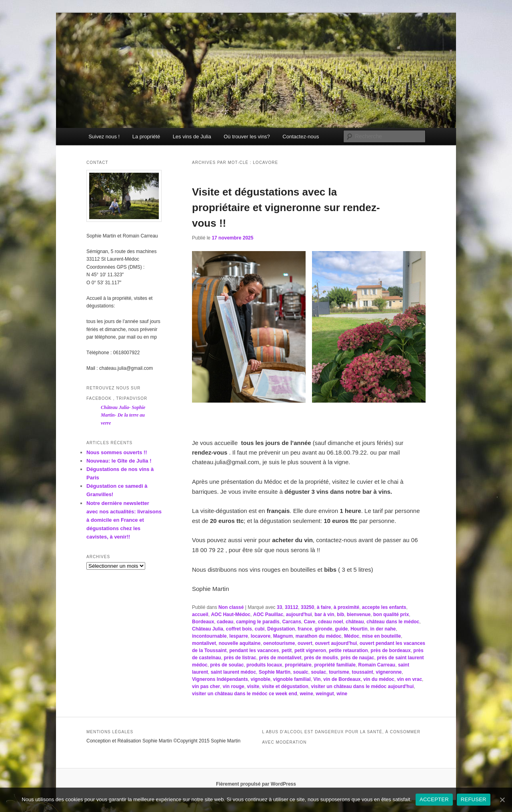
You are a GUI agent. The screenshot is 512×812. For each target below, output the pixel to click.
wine (342, 694)
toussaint (362, 672)
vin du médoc (379, 679)
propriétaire (298, 665)
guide (341, 629)
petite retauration (348, 650)
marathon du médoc (319, 636)
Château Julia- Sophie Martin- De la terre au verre (123, 415)
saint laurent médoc (233, 672)
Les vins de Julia (192, 137)
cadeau (225, 622)
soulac (318, 672)
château (355, 622)
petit (287, 650)
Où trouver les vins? (247, 137)
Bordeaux (203, 622)
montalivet (204, 643)
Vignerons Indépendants (220, 679)
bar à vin (324, 614)
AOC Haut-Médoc (231, 614)
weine (306, 694)
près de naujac (358, 658)
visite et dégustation (285, 686)
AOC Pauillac (268, 614)
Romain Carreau (377, 665)
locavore (261, 636)
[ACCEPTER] (502, 800)
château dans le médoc (393, 622)
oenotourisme (279, 643)
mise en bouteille (381, 636)
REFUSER (474, 799)
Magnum (283, 636)
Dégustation (281, 629)
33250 (307, 607)
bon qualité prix (391, 614)
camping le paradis (258, 622)
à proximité (346, 607)
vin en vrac (409, 679)
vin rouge (234, 686)
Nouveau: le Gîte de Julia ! (119, 461)
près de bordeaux (391, 650)
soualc (301, 672)
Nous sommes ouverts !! (117, 452)
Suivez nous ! (104, 137)
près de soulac (227, 665)
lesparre (239, 636)
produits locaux (264, 665)
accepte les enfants (384, 607)
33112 (291, 607)
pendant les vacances (254, 650)
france (305, 629)
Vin (317, 679)
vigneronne (389, 672)
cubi (260, 629)
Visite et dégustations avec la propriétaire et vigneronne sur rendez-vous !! (286, 207)
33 (279, 607)
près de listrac (240, 658)
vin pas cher (206, 686)
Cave (309, 622)
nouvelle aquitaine (240, 643)
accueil (200, 614)
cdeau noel (331, 622)
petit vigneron (310, 650)
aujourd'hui (299, 614)
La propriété (146, 137)
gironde (324, 629)
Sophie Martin (275, 672)
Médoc (352, 636)
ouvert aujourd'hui (336, 643)
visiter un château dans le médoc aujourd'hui (362, 686)
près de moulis (321, 658)
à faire (324, 607)
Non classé (231, 607)
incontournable (209, 636)
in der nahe (383, 629)
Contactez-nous (301, 137)
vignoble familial (292, 679)
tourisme (339, 672)
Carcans (291, 622)
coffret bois (239, 629)
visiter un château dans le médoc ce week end (245, 694)
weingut (325, 694)
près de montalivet (280, 658)
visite (253, 686)
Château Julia (208, 629)
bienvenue (359, 614)
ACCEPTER (434, 799)
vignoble (260, 679)
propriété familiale (335, 665)
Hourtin (359, 629)
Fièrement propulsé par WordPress (256, 784)
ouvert (305, 643)
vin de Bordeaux (342, 679)
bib (340, 614)
